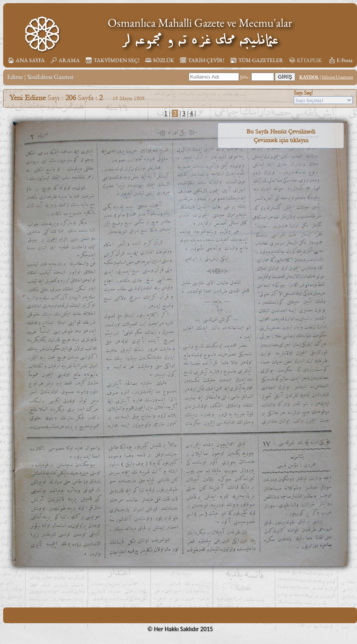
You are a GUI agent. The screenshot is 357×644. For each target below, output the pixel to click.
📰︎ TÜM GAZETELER (257, 60)
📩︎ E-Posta (340, 60)
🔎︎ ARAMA (65, 60)
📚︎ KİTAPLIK (305, 60)
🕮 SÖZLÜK (160, 60)
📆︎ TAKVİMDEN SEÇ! (112, 60)
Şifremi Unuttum (337, 77)
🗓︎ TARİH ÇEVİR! (202, 60)
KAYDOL (309, 77)
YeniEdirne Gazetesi (50, 77)
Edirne (15, 77)
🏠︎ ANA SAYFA (26, 60)
